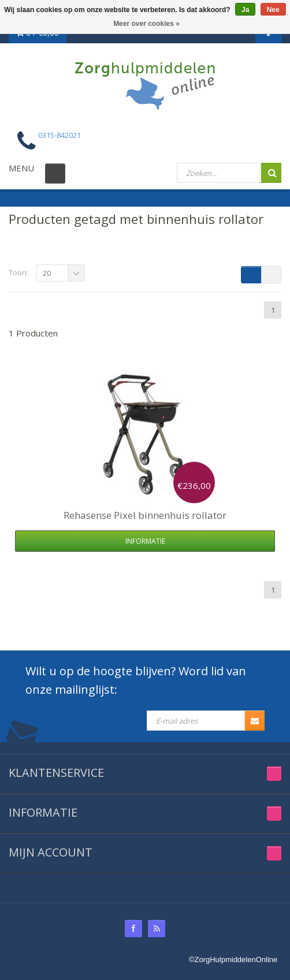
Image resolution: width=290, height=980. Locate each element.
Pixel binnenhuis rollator (145, 515)
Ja (245, 10)
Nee (273, 10)
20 (47, 273)
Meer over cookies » (146, 24)
